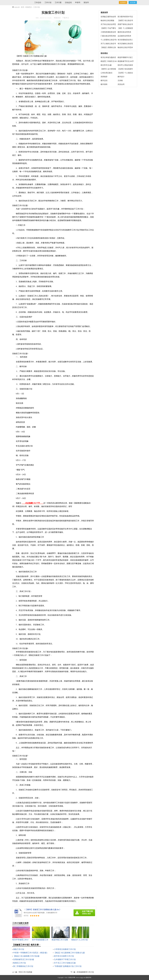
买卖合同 (121, 84)
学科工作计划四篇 (25, 972)
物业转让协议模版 (107, 20)
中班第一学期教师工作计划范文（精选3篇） (31, 953)
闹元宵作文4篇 (106, 65)
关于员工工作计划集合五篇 (65, 963)
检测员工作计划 (19, 963)
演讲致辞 (104, 77)
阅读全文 (57, 18)
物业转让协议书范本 (125, 47)
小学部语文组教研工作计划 (65, 949)
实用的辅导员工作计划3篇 (24, 959)
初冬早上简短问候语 (125, 65)
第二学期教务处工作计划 (23, 966)
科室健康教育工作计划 (85, 972)
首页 (23, 7)
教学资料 (104, 84)
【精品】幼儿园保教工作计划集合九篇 (69, 953)
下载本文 (66, 18)
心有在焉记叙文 (107, 73)
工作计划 (48, 2)
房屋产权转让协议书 (125, 24)
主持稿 (120, 81)
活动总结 (68, 2)
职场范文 (29, 7)
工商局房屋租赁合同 (108, 32)
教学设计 (121, 77)
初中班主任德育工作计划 (64, 956)
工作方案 (58, 2)
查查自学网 (72, 978)
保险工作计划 (19, 949)
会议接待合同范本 (124, 36)
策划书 (86, 2)
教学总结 (104, 81)
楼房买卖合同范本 (124, 32)
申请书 (78, 2)
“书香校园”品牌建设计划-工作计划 (68, 966)
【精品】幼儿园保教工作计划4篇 (26, 956)
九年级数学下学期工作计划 (65, 959)
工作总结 (38, 2)
